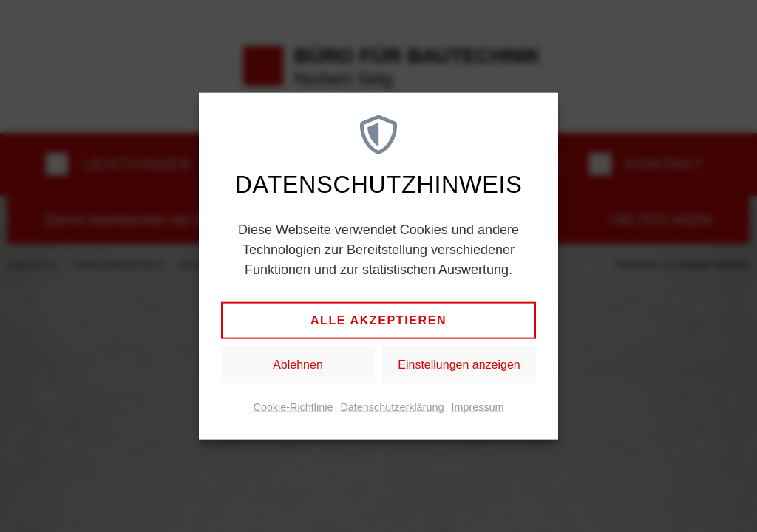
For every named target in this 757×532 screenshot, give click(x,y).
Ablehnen (298, 365)
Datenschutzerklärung (392, 407)
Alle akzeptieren (378, 320)
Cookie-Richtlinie (293, 407)
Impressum (477, 407)
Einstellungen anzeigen (459, 365)
